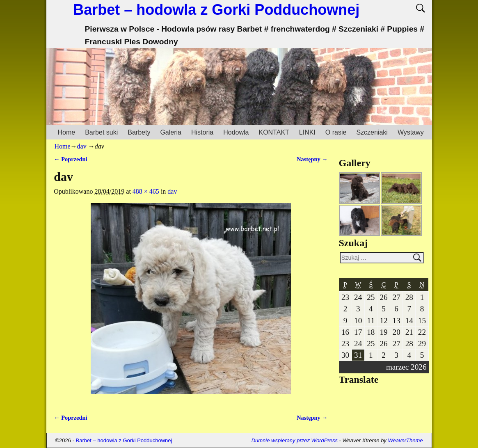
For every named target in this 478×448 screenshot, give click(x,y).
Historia (202, 132)
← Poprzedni (70, 159)
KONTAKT (274, 132)
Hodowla (236, 132)
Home (67, 132)
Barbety (139, 132)
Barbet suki (101, 132)
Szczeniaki (372, 132)
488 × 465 (146, 191)
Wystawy (411, 132)
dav (82, 146)
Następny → (312, 159)
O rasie (336, 132)
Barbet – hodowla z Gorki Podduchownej (216, 10)
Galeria (171, 132)
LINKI (307, 132)
